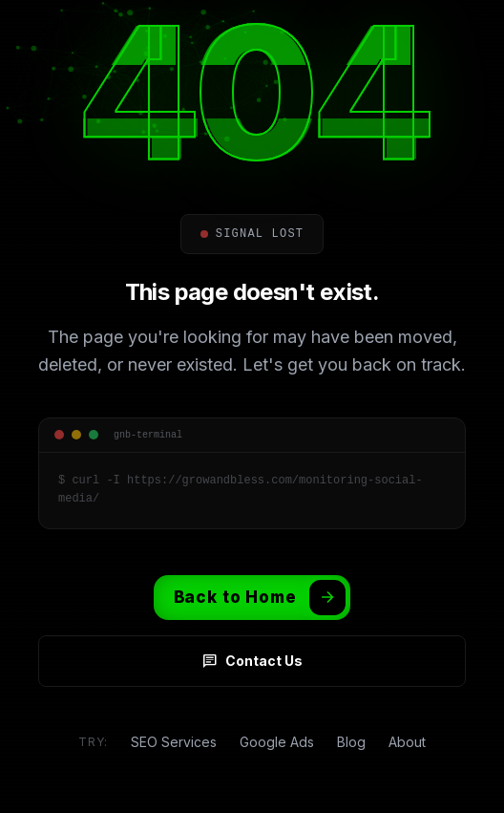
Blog (351, 742)
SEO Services (174, 742)
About (407, 742)
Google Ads (277, 742)
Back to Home (260, 598)
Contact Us (252, 661)
